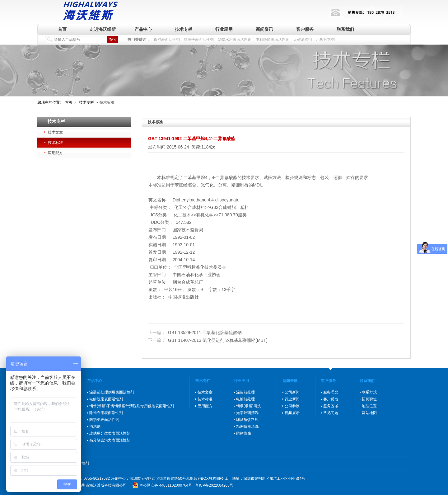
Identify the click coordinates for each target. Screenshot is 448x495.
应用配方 (55, 153)
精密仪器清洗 (247, 427)
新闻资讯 (264, 29)
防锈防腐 (244, 433)
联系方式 (369, 392)
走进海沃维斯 (103, 29)
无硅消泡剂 (303, 40)
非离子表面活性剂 (199, 40)
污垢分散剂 (325, 40)
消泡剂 (95, 427)
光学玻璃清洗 (247, 413)
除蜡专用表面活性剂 (106, 413)
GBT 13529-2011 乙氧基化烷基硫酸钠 (195, 332)
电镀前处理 (245, 399)
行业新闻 (292, 399)
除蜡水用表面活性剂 (235, 40)
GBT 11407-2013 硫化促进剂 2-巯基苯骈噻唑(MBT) (208, 340)
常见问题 (331, 413)
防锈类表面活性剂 (104, 420)
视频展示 (292, 413)
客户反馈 (331, 399)
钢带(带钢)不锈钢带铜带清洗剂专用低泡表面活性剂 (132, 406)
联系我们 (345, 29)
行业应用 (224, 29)
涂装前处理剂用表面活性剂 (112, 392)
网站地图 (369, 413)
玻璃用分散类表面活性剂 (110, 433)
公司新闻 (292, 392)
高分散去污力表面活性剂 (110, 440)
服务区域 (331, 406)
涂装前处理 (245, 392)
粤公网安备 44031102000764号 (166, 485)
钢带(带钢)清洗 (249, 406)
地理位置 (369, 406)
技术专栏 (184, 29)
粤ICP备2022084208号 (214, 485)
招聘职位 (369, 399)
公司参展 (292, 406)
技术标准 (55, 143)
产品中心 (143, 29)
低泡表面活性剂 (167, 40)
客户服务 (305, 29)
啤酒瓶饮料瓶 (247, 420)
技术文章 (55, 132)
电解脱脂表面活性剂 (273, 40)
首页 (62, 29)
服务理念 (331, 392)
